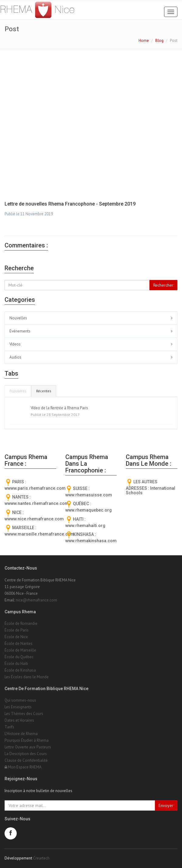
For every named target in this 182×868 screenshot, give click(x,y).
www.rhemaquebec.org (89, 510)
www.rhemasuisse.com (89, 495)
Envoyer (166, 805)
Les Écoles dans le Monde (27, 677)
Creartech (41, 858)
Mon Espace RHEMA (23, 767)
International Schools (151, 490)
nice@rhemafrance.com (36, 600)
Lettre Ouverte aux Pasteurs (28, 747)
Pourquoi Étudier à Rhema (27, 740)
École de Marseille (20, 650)
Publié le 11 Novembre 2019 (29, 214)
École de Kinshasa (20, 670)
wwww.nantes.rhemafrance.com (37, 503)
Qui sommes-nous (20, 700)
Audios (15, 357)
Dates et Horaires (19, 720)
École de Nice (16, 637)
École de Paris (17, 630)
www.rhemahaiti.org (85, 526)
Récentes (44, 391)
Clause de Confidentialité (26, 760)
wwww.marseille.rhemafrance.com (39, 534)
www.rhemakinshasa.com (91, 541)
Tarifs (9, 727)
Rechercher (163, 285)
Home (144, 41)
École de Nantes (19, 643)
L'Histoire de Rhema (21, 734)
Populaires (18, 391)
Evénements (20, 331)
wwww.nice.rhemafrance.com (34, 519)
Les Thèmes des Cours (24, 714)
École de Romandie (21, 623)
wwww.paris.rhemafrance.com (35, 488)
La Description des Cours (26, 754)
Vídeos (15, 344)
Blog (159, 41)
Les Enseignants (18, 707)
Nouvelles (18, 318)
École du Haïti (16, 664)
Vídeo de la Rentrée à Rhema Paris (59, 408)
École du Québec (19, 657)
